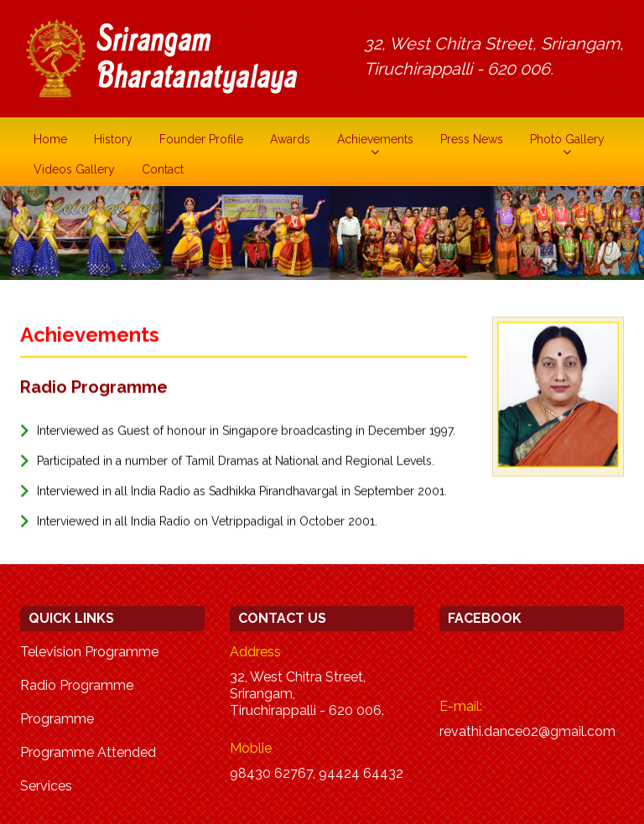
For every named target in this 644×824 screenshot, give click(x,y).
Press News (472, 139)
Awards (290, 139)
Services (46, 786)
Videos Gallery (74, 169)
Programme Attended (88, 752)
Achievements (375, 139)
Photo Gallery (567, 139)
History (113, 139)
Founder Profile (201, 139)
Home (50, 139)
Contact (163, 169)
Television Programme (89, 652)
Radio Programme (77, 685)
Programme (57, 719)
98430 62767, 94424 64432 (317, 773)
